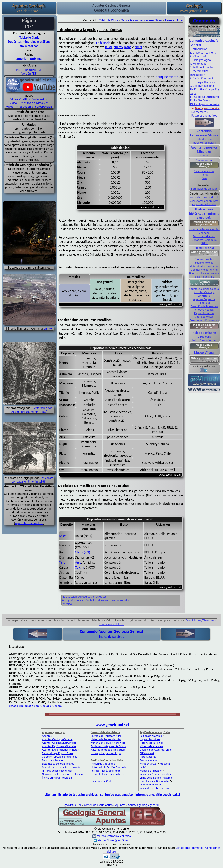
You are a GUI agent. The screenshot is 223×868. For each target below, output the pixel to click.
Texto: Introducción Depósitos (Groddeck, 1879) (204, 240)
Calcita (80, 567)
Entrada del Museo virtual (106, 736)
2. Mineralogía (199, 56)
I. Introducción (199, 49)
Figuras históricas (204, 313)
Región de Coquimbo (103, 764)
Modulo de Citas (204, 248)
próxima (36, 59)
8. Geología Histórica (202, 82)
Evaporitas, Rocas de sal (204, 197)
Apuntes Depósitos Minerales (204, 301)
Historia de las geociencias (57, 771)
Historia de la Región (152, 743)
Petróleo (67, 604)
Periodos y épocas (204, 310)
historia (204, 156)
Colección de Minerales (204, 306)
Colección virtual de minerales (60, 757)
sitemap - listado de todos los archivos (71, 795)
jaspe (128, 47)
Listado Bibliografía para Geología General (36, 706)
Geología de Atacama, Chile (156, 750)
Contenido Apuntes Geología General (111, 631)
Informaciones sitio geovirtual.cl (158, 795)
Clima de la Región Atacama (156, 778)
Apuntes (47, 736)
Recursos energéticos (204, 116)
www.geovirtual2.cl (112, 725)
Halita (204, 175)
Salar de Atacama (204, 171)
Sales (63, 536)
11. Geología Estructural (204, 97)
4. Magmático (198, 64)
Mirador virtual (148, 764)
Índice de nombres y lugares (156, 788)
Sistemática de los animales (58, 764)
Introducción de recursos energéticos (84, 597)
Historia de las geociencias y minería (204, 231)
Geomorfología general (204, 270)
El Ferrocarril (147, 753)
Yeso (63, 562)
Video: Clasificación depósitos (29, 99)
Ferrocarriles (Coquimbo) (105, 771)
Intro (213, 67)
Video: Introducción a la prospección (29, 107)
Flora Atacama (148, 757)
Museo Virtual (204, 160)
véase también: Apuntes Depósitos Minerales (204, 203)
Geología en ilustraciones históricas (63, 774)
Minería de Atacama (151, 746)
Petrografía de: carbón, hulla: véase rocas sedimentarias (96, 600)
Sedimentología (204, 263)
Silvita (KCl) (83, 552)
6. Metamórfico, (199, 71)
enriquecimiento (167, 77)
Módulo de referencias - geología (61, 767)
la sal (109, 47)
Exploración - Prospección (204, 320)
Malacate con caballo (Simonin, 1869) (32, 480)
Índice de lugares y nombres (107, 774)
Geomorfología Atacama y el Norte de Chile (204, 275)
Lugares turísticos (150, 739)
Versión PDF (29, 73)
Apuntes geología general (143, 805)
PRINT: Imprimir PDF (29, 70)
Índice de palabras (204, 333)
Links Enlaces (147, 781)
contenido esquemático (116, 795)
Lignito (48, 329)
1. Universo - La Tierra (203, 53)
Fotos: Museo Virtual (204, 340)
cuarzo (118, 47)
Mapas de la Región (151, 771)
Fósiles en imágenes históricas (108, 746)
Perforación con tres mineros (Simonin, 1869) (32, 410)
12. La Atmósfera (200, 100)
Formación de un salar (204, 189)
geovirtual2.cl (73, 805)
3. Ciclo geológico (200, 60)
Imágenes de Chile (101, 781)
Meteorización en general (204, 266)
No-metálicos (29, 46)
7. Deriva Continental (202, 78)
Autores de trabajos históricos (108, 750)
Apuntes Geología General (204, 289)
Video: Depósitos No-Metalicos (29, 103)
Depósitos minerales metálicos (29, 42)
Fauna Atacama (148, 760)
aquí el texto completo (29, 523)
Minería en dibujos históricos (108, 743)
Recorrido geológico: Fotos (57, 753)
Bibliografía (204, 337)
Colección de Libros (151, 785)
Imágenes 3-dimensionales (155, 774)
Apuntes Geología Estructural (204, 294)
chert (139, 47)
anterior (22, 59)
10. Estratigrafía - (200, 89)
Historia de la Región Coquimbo (109, 767)
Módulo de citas (204, 259)
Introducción (197, 75)
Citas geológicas (204, 317)
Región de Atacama (151, 736)
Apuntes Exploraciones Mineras (60, 750)
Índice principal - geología (57, 778)
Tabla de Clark (29, 37)
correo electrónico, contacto (114, 836)
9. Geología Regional (202, 86)
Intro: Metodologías (204, 143)
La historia (103, 43)
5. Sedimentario (199, 67)
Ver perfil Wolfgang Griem (112, 840)
